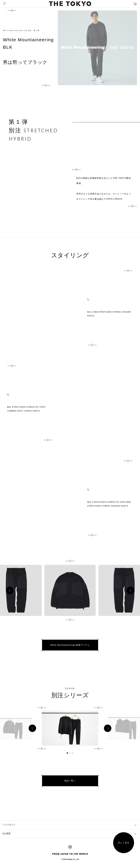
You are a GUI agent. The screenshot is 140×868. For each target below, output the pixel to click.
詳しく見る (124, 843)
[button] (10, 590)
